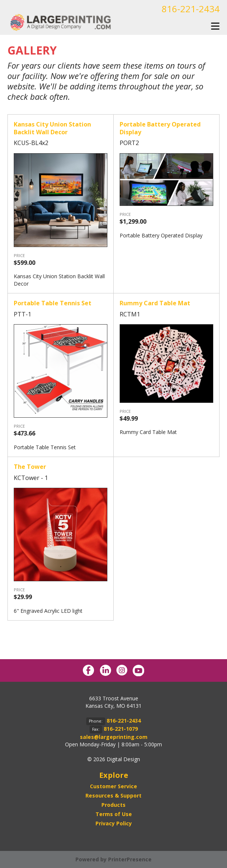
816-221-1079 (121, 729)
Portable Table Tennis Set (53, 303)
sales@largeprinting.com (114, 737)
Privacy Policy (114, 823)
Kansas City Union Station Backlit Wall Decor (52, 128)
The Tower (30, 467)
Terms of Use (114, 814)
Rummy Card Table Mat (155, 303)
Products (113, 805)
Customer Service (113, 786)
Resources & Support (113, 795)
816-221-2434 (191, 9)
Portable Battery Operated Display (160, 128)
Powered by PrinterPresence (113, 859)
